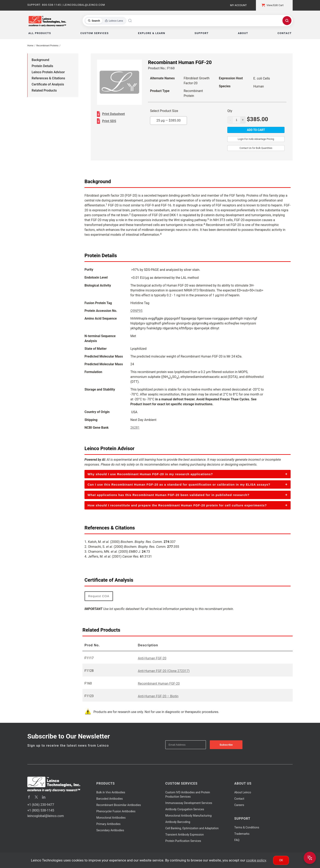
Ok (281, 860)
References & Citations (48, 78)
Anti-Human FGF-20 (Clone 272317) (164, 671)
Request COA (99, 596)
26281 (135, 428)
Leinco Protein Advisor (48, 72)
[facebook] (29, 797)
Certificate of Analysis (48, 84)
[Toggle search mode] (105, 21)
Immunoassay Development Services (189, 803)
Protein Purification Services (183, 841)
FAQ (237, 840)
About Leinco (243, 792)
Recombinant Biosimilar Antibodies (119, 805)
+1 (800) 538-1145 (41, 810)
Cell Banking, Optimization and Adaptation (192, 828)
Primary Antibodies (108, 824)
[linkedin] (44, 797)
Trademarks (242, 834)
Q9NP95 (137, 311)
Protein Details (42, 66)
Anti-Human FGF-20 (152, 658)
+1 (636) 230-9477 (41, 805)
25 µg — (168, 120)
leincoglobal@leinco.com (46, 816)
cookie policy (256, 860)
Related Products (44, 90)
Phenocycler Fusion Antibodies (116, 811)
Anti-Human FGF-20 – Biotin (158, 696)
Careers (239, 805)
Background (40, 60)
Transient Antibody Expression (185, 835)
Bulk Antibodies (111, 792)
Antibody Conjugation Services (185, 809)
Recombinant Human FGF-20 (159, 684)
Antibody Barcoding (178, 822)
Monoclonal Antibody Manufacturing (188, 816)
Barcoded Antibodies (110, 799)
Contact (239, 799)
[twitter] (36, 797)
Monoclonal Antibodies (111, 818)
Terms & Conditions (247, 827)
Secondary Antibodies (110, 830)
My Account (238, 5)
